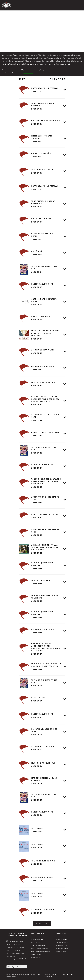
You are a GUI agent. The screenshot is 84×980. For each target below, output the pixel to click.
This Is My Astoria (37, 939)
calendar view (28, 73)
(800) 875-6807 (19, 947)
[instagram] (64, 974)
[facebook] (68, 974)
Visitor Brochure (61, 939)
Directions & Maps (62, 942)
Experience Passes (62, 948)
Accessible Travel (62, 945)
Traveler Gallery (61, 952)
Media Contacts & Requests (40, 948)
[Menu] (82, 5)
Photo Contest (36, 957)
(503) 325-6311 (16, 944)
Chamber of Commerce (39, 945)
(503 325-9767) (15, 950)
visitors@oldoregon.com (17, 941)
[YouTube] (72, 974)
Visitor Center (36, 942)
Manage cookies (17, 967)
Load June (42, 924)
